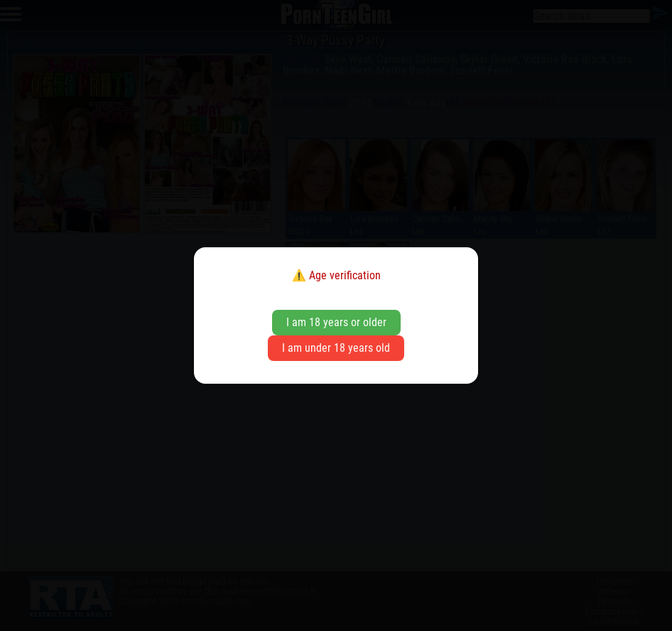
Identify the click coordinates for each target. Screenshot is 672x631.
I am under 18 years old (336, 348)
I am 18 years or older (336, 322)
